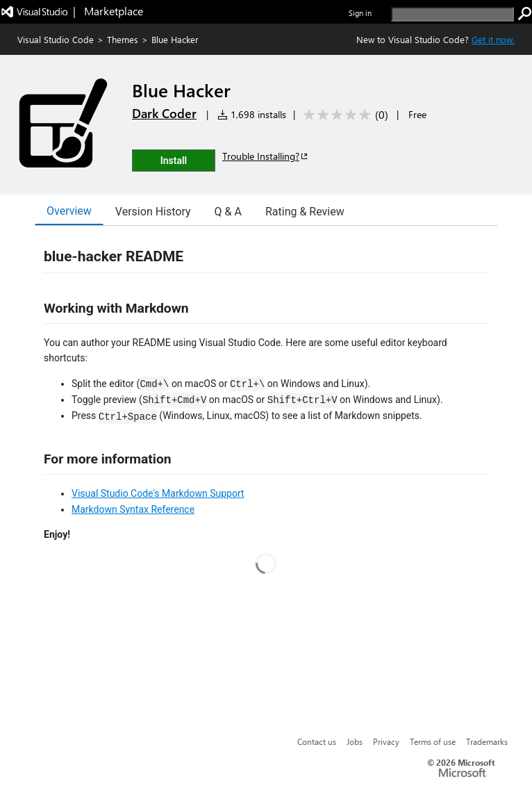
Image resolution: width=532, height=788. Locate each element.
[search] (452, 14)
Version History (153, 212)
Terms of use (433, 741)
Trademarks (487, 741)
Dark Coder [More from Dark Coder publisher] (164, 113)
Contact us (317, 741)
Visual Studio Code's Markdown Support (158, 493)
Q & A (228, 212)
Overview (69, 211)
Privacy (386, 741)
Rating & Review (305, 212)
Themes (123, 39)
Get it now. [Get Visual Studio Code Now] (493, 39)
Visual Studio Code (56, 39)
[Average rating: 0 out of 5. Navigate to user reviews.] (343, 115)
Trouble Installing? (266, 156)
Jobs (355, 741)
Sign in (360, 13)
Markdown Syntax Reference (133, 509)
